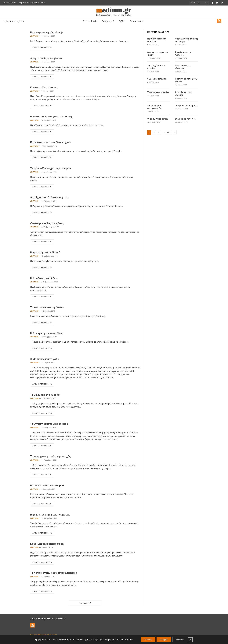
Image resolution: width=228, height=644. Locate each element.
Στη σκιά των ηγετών (185, 119)
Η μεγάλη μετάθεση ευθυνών (33, 3)
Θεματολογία (90, 21)
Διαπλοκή (34, 36)
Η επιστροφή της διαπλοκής (47, 32)
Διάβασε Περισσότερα (43, 48)
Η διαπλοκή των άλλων (44, 279)
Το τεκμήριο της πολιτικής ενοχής (51, 458)
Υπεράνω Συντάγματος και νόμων (51, 169)
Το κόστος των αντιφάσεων (47, 308)
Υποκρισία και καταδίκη (158, 92)
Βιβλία (122, 21)
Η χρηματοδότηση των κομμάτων (50, 516)
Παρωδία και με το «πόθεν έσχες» (51, 143)
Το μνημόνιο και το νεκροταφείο (49, 425)
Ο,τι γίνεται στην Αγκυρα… (183, 53)
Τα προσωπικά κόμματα (186, 105)
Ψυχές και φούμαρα (157, 79)
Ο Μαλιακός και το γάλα (45, 360)
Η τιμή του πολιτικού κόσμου (47, 487)
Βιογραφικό (108, 21)
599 (169, 132)
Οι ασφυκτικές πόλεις (158, 119)
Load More (85, 605)
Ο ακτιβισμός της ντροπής (183, 93)
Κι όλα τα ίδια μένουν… (44, 88)
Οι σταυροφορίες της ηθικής (47, 224)
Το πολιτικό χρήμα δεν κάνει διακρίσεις (54, 575)
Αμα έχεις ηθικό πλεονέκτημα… (49, 198)
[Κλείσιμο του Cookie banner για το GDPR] (194, 640)
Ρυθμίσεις (182, 640)
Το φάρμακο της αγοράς (45, 396)
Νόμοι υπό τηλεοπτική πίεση (47, 545)
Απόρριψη (163, 640)
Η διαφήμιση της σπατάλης (47, 334)
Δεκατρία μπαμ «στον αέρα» (158, 53)
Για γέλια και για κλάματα (183, 67)
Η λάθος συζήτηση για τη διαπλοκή (51, 117)
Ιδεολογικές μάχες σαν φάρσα (186, 80)
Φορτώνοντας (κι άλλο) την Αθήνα (186, 40)
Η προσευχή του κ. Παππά (45, 253)
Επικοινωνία (136, 21)
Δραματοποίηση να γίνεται (46, 58)
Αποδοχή (145, 640)
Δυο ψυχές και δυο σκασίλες (156, 67)
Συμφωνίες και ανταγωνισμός (154, 107)
